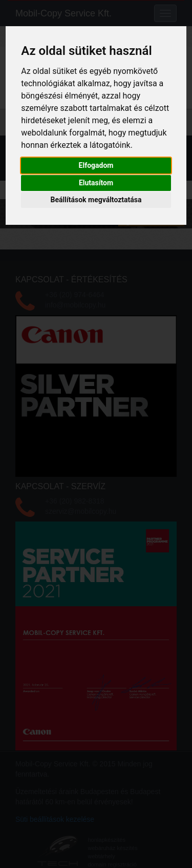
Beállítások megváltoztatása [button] (96, 200)
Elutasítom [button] (96, 183)
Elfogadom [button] (96, 165)
